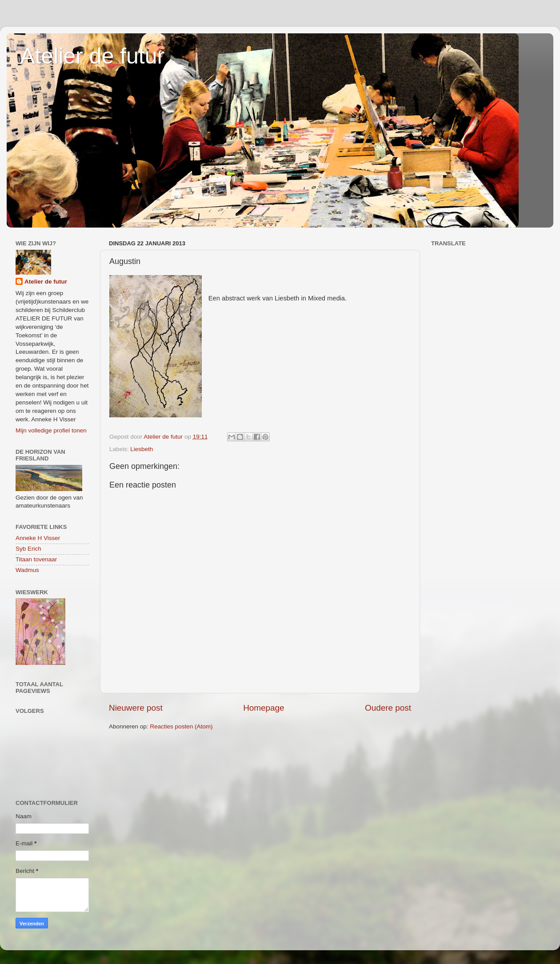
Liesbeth (142, 449)
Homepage (264, 708)
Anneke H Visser (38, 538)
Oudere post (388, 708)
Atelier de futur (92, 56)
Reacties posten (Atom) (181, 726)
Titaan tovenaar (36, 559)
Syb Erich (28, 549)
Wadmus (27, 570)
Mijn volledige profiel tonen (51, 430)
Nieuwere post (136, 708)
